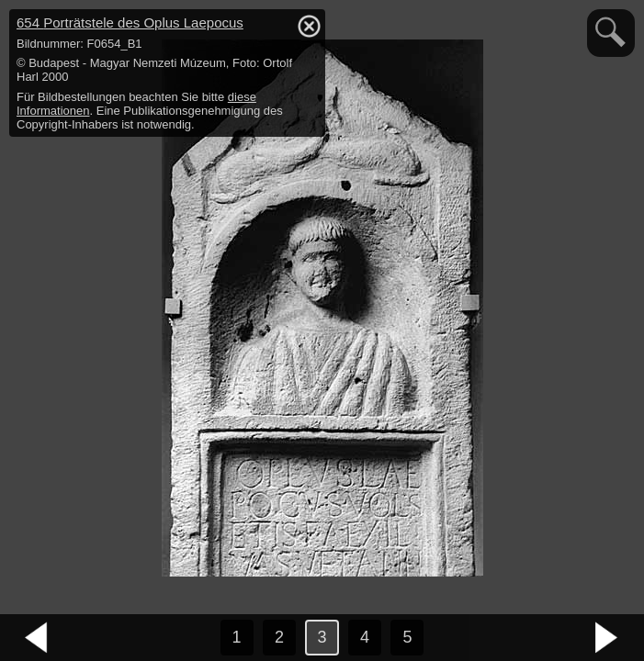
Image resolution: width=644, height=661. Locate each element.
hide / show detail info (309, 26)
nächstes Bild (607, 638)
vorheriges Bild (37, 638)
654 (130, 22)
